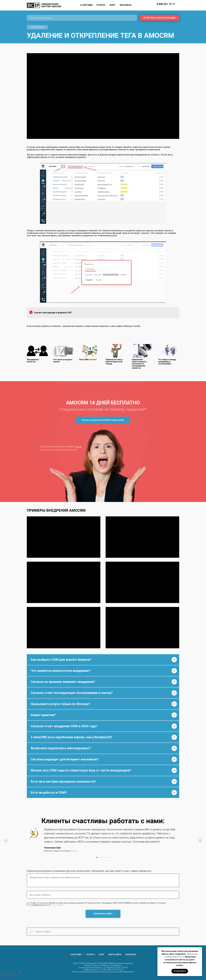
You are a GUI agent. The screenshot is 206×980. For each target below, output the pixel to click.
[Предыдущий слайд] (6, 841)
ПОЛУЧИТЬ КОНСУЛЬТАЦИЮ (159, 18)
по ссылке (58, 905)
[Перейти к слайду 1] (97, 857)
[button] (103, 420)
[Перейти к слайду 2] (99, 857)
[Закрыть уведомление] (200, 949)
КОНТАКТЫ (126, 5)
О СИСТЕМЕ (86, 5)
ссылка (74, 851)
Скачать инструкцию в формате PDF (53, 313)
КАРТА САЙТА (115, 955)
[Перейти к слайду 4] (103, 857)
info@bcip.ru (117, 965)
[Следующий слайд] (200, 841)
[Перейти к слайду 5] (105, 857)
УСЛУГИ (101, 5)
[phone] (82, 18)
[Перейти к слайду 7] (109, 857)
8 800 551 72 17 (166, 4)
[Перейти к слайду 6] (107, 857)
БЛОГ (113, 5)
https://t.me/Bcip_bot (102, 965)
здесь (79, 446)
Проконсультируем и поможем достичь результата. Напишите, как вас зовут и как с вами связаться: (89, 871)
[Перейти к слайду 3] (101, 857)
